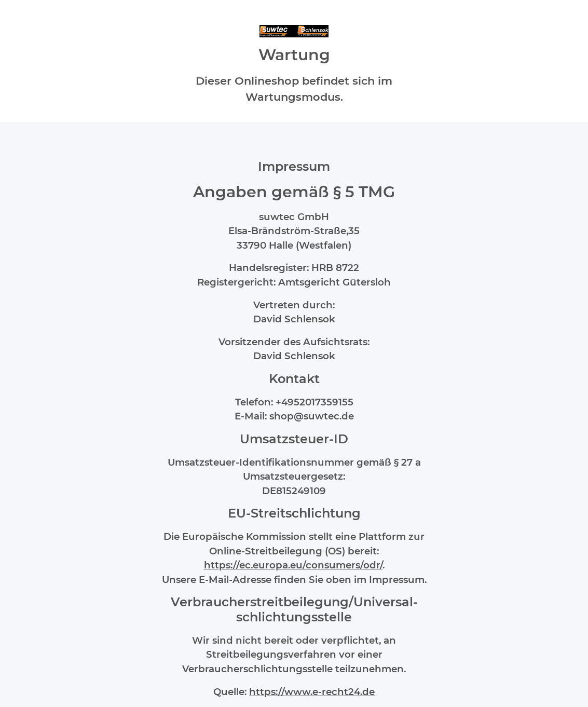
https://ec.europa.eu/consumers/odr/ (293, 565)
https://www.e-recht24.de (312, 692)
